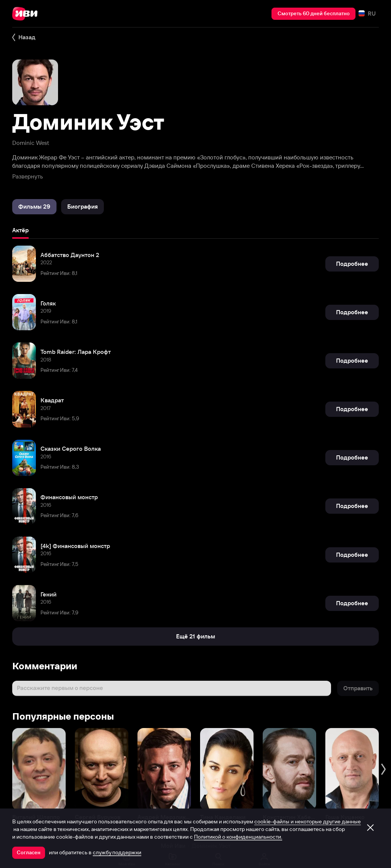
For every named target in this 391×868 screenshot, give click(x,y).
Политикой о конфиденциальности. (238, 837)
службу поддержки (117, 852)
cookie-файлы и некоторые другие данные (308, 821)
